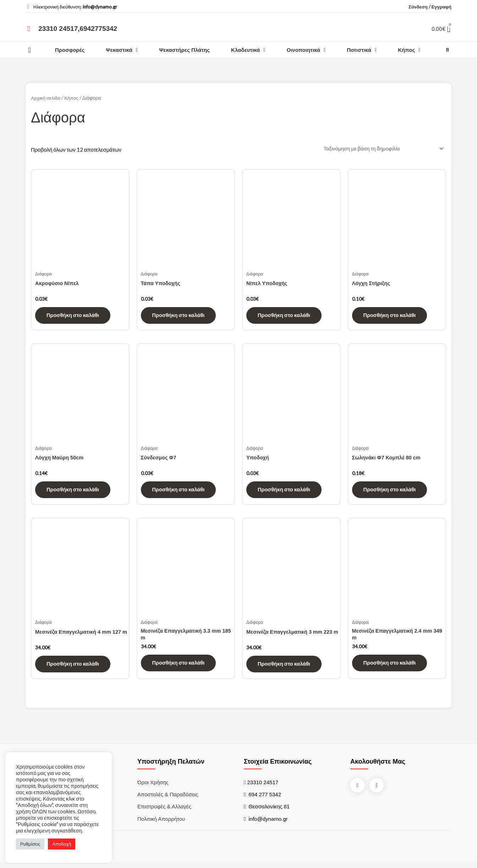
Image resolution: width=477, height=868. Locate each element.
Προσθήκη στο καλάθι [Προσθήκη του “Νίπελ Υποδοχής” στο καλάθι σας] (285, 317)
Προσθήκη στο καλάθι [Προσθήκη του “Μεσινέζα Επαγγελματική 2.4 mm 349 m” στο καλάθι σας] (391, 667)
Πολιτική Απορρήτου (161, 824)
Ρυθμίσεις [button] (30, 844)
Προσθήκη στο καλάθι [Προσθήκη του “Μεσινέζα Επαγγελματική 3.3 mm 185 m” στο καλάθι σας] (179, 667)
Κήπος (409, 50)
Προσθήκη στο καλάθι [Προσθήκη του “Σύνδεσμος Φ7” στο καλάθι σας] (179, 492)
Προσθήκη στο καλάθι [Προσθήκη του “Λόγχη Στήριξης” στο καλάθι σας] (391, 317)
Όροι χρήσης (153, 787)
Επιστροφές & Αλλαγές (164, 811)
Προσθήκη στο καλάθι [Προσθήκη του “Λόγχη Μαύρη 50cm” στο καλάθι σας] (74, 492)
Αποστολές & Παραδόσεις (168, 799)
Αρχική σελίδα (46, 98)
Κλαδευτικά (248, 50)
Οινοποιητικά (306, 50)
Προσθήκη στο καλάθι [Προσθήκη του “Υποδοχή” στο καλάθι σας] (285, 492)
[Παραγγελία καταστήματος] (381, 149)
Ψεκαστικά (122, 50)
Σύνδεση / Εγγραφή (430, 7)
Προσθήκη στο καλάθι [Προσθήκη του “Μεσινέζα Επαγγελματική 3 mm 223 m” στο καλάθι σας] (285, 667)
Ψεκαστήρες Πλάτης (184, 50)
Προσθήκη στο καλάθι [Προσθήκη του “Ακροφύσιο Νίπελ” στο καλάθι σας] (74, 317)
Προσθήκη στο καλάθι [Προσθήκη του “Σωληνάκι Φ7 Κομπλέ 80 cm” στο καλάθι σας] (391, 492)
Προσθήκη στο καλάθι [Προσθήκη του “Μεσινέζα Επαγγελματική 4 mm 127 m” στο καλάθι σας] (74, 667)
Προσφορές (70, 50)
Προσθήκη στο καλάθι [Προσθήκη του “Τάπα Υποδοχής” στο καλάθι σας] (179, 317)
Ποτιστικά (362, 50)
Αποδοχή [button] (62, 844)
